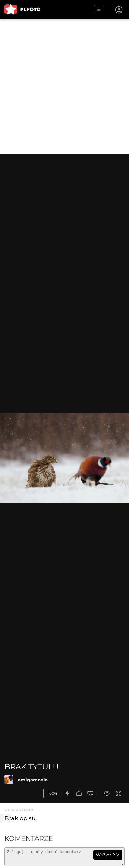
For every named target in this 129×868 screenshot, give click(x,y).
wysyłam (108, 855)
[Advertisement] (64, 87)
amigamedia (33, 780)
